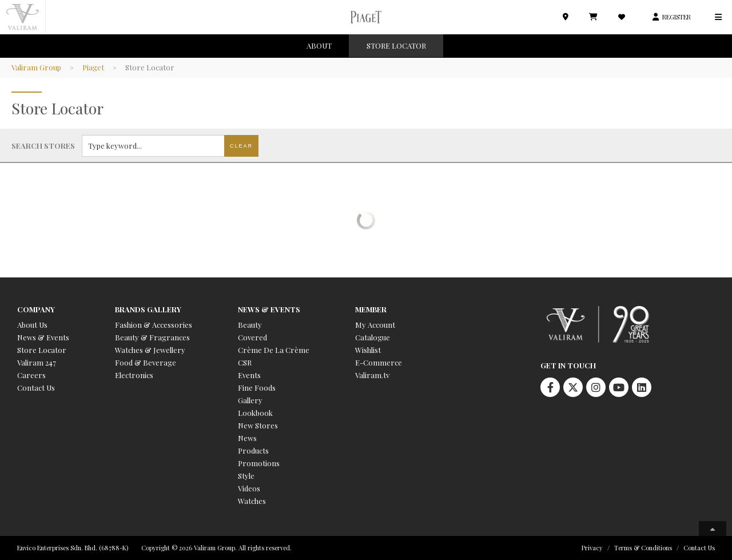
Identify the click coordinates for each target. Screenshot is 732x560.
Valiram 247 (37, 362)
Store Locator (42, 350)
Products (253, 450)
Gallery (250, 400)
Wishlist (368, 350)
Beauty (250, 325)
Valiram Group (36, 67)
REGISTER (677, 17)
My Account (375, 325)
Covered (252, 337)
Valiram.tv (372, 375)
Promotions (259, 463)
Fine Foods (257, 388)
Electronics (134, 375)
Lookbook (255, 413)
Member (371, 309)
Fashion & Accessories (154, 325)
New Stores (258, 425)
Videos (249, 488)
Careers (31, 375)
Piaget (93, 67)
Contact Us (36, 388)
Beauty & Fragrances (152, 337)
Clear (241, 146)
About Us (32, 325)
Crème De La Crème (274, 350)
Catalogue (373, 337)
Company (36, 309)
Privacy (592, 548)
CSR (245, 362)
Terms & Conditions (643, 548)
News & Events (43, 337)
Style (246, 476)
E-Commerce (379, 362)
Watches (252, 501)
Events (249, 375)
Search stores (43, 146)
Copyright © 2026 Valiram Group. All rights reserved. (216, 548)
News (247, 438)
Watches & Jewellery (150, 350)
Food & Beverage (146, 362)
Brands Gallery (148, 309)
